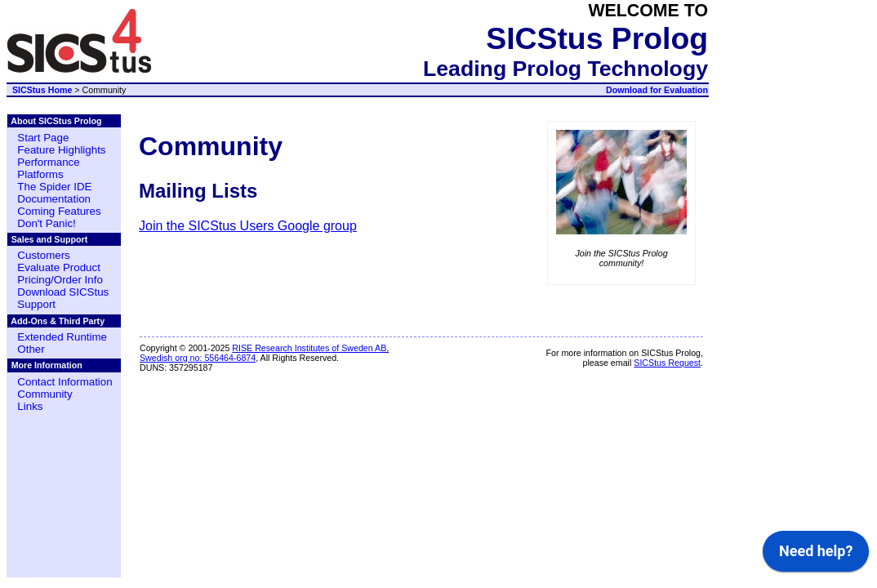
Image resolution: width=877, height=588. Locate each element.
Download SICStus (63, 292)
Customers (43, 255)
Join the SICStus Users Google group (248, 226)
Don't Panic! (46, 223)
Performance (48, 162)
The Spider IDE (54, 187)
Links (30, 406)
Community (45, 394)
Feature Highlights (61, 150)
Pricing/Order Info (60, 280)
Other (31, 349)
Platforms (40, 174)
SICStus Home (42, 90)
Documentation (54, 199)
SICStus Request (667, 363)
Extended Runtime (62, 337)
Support (36, 304)
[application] (816, 555)
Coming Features (59, 211)
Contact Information (65, 382)
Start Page (43, 138)
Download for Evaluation (657, 90)
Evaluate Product (59, 267)
